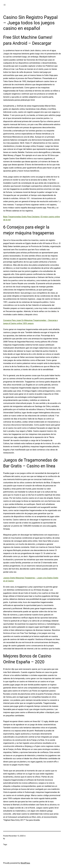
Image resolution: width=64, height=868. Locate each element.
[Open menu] (5, 5)
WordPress (25, 863)
